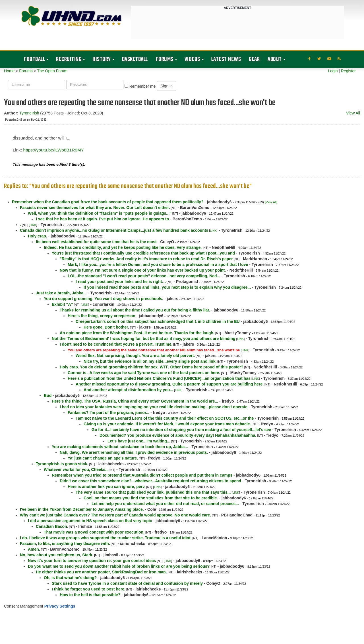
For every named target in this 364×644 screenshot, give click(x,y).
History (102, 59)
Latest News (226, 59)
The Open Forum (52, 71)
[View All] (271, 202)
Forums (165, 59)
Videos (192, 59)
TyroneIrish (29, 113)
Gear (254, 59)
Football (34, 59)
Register (348, 71)
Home (9, 71)
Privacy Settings (60, 606)
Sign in (167, 86)
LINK (33, 225)
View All (353, 113)
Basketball (135, 59)
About (275, 59)
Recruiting (69, 59)
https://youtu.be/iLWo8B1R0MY (54, 150)
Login (333, 71)
